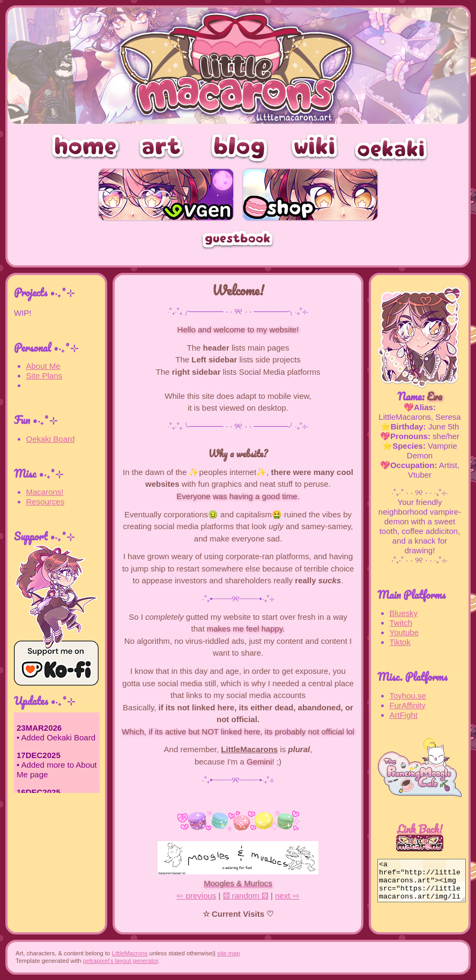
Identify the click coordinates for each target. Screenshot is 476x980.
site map (229, 953)
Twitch (401, 623)
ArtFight (404, 715)
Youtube (404, 632)
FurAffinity (408, 705)
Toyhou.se (408, 696)
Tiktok (400, 642)
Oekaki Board (51, 439)
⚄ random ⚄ (246, 896)
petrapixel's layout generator (121, 961)
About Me (43, 366)
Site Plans (44, 376)
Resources (46, 502)
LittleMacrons (129, 953)
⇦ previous (196, 896)
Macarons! (45, 492)
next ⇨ (287, 896)
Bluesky (404, 613)
